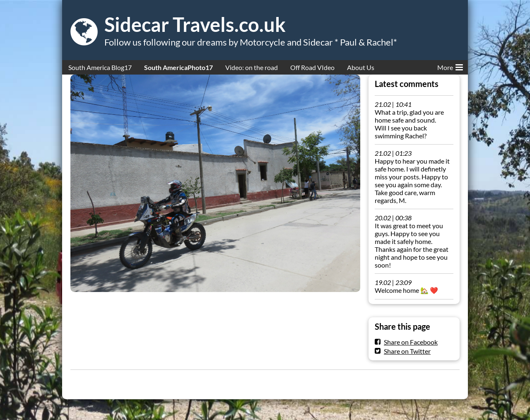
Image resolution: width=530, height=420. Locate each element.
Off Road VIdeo (312, 67)
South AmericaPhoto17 (178, 67)
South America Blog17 (100, 67)
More (450, 66)
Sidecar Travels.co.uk (195, 24)
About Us (361, 67)
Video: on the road (252, 67)
